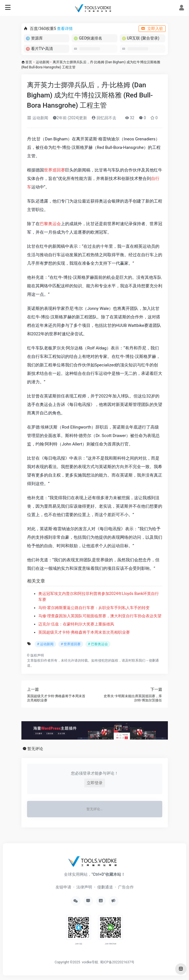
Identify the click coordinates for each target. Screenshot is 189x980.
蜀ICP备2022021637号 (117, 962)
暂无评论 (35, 749)
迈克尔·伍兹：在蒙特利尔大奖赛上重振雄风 (76, 624)
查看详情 (65, 29)
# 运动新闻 (45, 644)
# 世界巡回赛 (71, 644)
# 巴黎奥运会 (98, 644)
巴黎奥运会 (50, 224)
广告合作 (126, 887)
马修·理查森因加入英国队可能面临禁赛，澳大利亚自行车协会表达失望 (100, 616)
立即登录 (95, 783)
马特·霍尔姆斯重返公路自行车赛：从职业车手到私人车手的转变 (94, 608)
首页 (29, 62)
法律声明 (84, 887)
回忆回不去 (104, 118)
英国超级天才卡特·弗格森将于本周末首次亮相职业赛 (84, 632)
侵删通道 (105, 887)
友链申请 (63, 887)
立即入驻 (152, 29)
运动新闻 (43, 62)
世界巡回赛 (55, 170)
